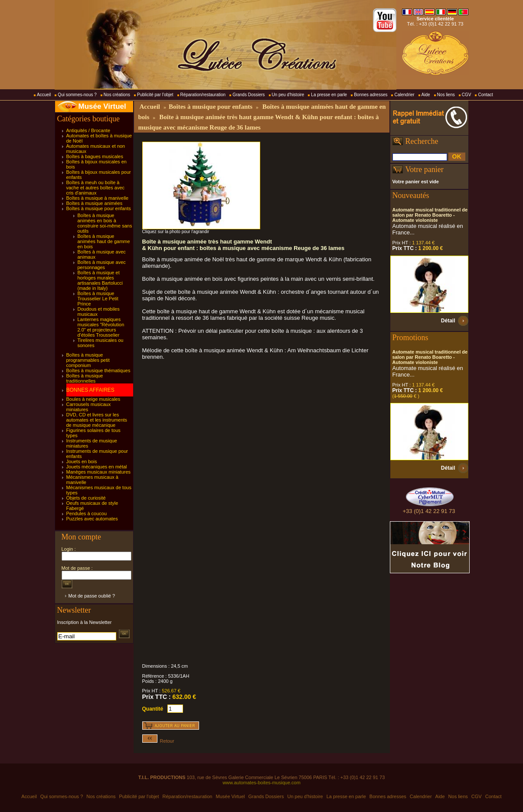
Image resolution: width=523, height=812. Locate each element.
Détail (448, 321)
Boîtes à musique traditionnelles (85, 378)
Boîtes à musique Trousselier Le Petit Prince (98, 299)
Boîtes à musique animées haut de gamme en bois (104, 241)
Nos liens (446, 95)
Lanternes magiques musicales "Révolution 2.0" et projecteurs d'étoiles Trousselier (101, 327)
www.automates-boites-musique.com (261, 783)
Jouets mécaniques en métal (97, 467)
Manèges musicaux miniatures (99, 472)
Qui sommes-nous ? (77, 95)
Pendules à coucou (87, 513)
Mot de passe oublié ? (92, 596)
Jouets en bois (82, 461)
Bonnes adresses (371, 95)
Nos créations (117, 95)
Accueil (44, 95)
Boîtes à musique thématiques (98, 370)
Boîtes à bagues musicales (95, 156)
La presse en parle (329, 95)
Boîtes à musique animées (95, 203)
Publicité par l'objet (155, 95)
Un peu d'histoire (288, 95)
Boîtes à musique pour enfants (99, 208)
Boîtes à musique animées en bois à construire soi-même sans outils (105, 223)
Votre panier (425, 169)
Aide (426, 95)
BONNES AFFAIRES (90, 390)
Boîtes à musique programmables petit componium (88, 360)
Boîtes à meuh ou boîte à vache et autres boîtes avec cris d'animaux (96, 188)
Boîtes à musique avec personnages (102, 265)
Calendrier (404, 95)
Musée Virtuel (102, 106)
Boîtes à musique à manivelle (98, 198)
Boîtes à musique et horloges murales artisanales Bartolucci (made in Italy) (100, 280)
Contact (485, 95)
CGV (467, 95)
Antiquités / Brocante (88, 130)
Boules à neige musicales (93, 399)
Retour (158, 741)
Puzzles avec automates (92, 519)
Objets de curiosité (86, 498)
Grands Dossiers (248, 95)
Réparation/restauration (203, 95)
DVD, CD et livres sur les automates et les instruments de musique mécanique (97, 420)
